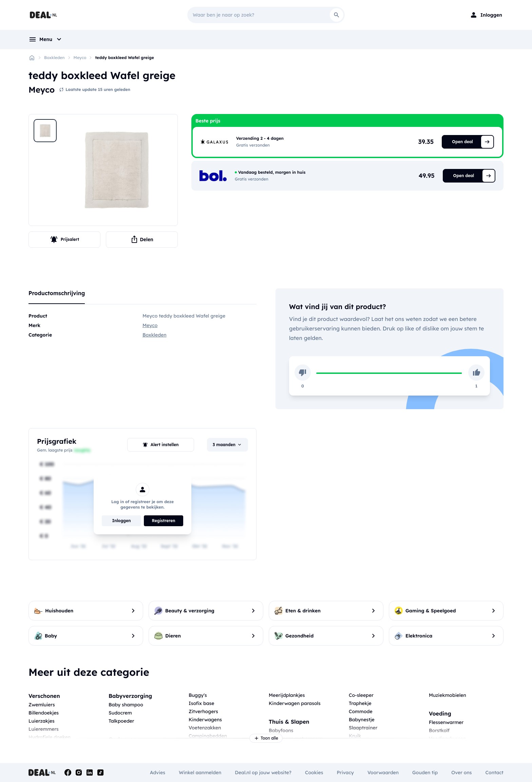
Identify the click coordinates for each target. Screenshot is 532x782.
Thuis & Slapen (289, 722)
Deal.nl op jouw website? (263, 773)
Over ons (461, 773)
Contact (495, 773)
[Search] (337, 15)
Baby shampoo (126, 705)
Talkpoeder (121, 721)
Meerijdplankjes (287, 695)
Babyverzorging (130, 696)
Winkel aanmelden (200, 773)
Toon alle (266, 738)
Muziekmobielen (448, 695)
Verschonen (44, 696)
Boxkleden (54, 58)
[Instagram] (79, 773)
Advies (158, 773)
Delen (142, 240)
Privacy (345, 773)
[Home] (32, 58)
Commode (361, 711)
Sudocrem (120, 713)
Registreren (164, 521)
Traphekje (360, 703)
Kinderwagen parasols (295, 703)
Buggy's (198, 695)
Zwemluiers (42, 705)
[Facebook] (68, 773)
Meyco (80, 58)
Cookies (314, 773)
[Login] (486, 15)
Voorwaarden (383, 773)
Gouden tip (425, 773)
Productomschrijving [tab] (57, 293)
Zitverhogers (203, 711)
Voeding (440, 713)
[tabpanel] (142, 325)
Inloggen (121, 521)
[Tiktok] (100, 773)
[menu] (46, 39)
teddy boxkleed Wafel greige (124, 58)
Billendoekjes (44, 713)
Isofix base (202, 703)
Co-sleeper (361, 695)
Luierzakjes (42, 721)
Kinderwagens (205, 720)
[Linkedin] (90, 773)
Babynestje (362, 720)
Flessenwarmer (446, 722)
